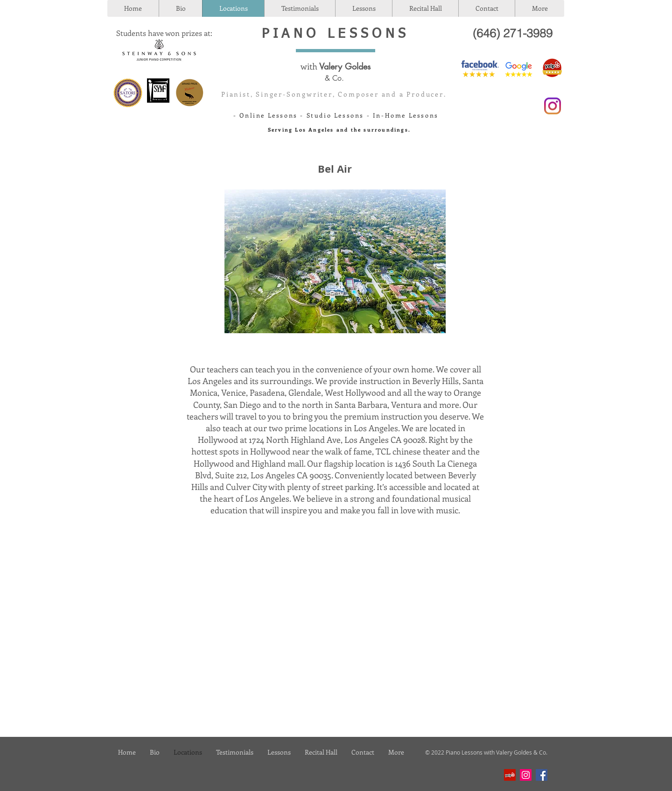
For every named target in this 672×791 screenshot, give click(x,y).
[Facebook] (542, 775)
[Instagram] (526, 775)
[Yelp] (510, 775)
